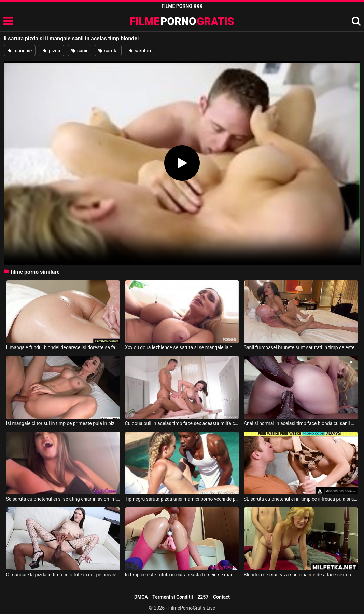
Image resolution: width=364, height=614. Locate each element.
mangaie (20, 51)
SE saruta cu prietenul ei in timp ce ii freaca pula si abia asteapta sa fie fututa (301, 499)
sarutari (140, 51)
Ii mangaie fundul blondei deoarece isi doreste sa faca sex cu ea (63, 347)
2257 (203, 597)
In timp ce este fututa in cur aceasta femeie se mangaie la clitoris (182, 575)
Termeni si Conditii (172, 597)
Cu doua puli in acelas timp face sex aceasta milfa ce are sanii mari (182, 423)
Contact (221, 597)
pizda (51, 51)
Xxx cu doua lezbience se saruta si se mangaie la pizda (182, 347)
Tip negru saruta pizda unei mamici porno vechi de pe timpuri (182, 499)
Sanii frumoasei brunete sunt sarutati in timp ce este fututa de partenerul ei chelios (301, 347)
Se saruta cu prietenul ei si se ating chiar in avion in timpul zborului (63, 499)
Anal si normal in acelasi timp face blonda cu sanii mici (301, 423)
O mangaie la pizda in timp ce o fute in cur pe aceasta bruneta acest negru (63, 575)
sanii (79, 51)
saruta (108, 51)
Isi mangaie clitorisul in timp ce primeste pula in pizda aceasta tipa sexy (63, 423)
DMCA (141, 597)
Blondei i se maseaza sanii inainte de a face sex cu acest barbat (301, 575)
